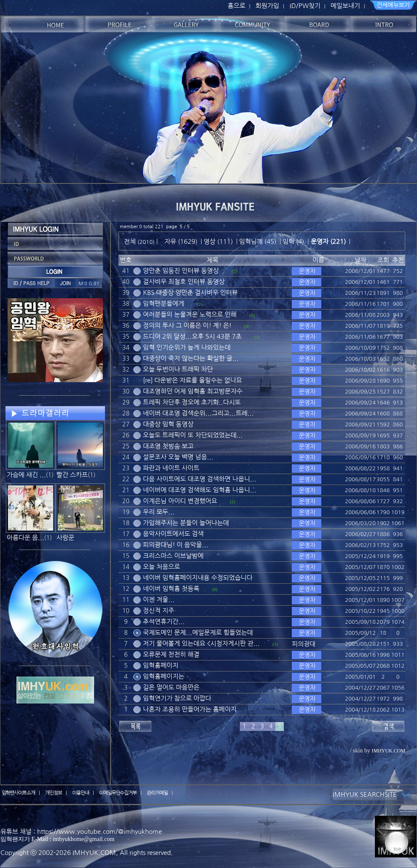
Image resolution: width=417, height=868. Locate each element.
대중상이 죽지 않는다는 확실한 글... (191, 358)
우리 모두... (159, 512)
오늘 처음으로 (161, 567)
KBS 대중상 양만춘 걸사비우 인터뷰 (190, 292)
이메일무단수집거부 (118, 793)
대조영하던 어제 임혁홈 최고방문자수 (193, 391)
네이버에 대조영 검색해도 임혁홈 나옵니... (200, 490)
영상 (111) (218, 241)
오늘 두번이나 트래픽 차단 (178, 369)
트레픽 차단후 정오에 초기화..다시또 (192, 402)
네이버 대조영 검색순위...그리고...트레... (198, 413)
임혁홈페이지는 (164, 676)
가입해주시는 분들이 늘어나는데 (186, 523)
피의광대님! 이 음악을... (176, 545)
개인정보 (54, 793)
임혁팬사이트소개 (19, 793)
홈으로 (237, 6)
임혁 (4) (293, 241)
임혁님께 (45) (258, 241)
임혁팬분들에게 (164, 303)
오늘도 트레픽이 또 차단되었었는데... (193, 435)
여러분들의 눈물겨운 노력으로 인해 (190, 314)
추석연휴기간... (164, 621)
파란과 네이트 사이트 (171, 468)
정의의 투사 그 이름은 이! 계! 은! (187, 325)
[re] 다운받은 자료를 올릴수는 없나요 (192, 380)
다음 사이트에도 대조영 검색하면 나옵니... (200, 479)
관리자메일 (157, 793)
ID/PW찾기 (305, 6)
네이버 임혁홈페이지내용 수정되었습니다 (198, 578)
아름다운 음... (26, 538)
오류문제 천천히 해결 (171, 654)
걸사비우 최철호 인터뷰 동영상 (184, 282)
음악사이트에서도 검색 (173, 534)
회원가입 (267, 6)
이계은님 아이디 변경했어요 (180, 501)
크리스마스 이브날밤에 (173, 556)
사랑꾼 (65, 538)
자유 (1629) (181, 241)
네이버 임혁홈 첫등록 (171, 589)
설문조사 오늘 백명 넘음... (178, 457)
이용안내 (81, 793)
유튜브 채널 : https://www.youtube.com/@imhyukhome (81, 832)
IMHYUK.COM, (95, 853)
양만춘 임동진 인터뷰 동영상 (181, 271)
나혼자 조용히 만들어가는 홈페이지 (190, 709)
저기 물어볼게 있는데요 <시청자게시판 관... (201, 643)
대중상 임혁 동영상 (168, 424)
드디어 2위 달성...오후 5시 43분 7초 (192, 336)
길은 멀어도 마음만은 (171, 687)
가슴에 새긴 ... (26, 475)
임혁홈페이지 (161, 665)
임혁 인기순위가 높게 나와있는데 (187, 347)
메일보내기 (345, 6)
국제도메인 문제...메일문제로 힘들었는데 (198, 632)
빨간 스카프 (72, 475)
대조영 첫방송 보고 (168, 446)
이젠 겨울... (159, 600)
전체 (131, 241)
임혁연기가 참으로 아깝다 (177, 698)
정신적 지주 (159, 611)
